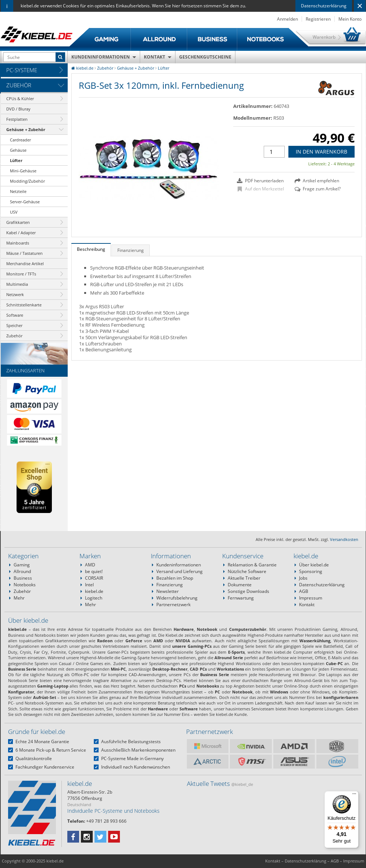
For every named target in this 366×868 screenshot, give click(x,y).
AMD (90, 565)
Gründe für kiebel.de (37, 732)
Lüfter (16, 160)
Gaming (22, 565)
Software (15, 315)
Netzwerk (15, 294)
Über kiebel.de (314, 565)
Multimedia (17, 284)
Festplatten (17, 119)
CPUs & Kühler (20, 99)
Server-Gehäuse (25, 202)
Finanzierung (170, 585)
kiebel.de (94, 591)
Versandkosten (344, 539)
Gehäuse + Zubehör (26, 129)
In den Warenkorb (321, 152)
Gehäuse (18, 150)
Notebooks (25, 585)
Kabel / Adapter (21, 233)
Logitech (94, 598)
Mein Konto (350, 19)
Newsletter (168, 591)
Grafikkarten (18, 222)
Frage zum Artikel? (318, 189)
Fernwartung (241, 598)
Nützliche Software (247, 571)
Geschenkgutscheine (205, 57)
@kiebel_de (242, 784)
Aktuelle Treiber (244, 578)
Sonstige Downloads (248, 591)
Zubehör (19, 85)
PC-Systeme (22, 70)
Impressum (311, 598)
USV (14, 212)
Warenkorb (324, 37)
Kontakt (154, 57)
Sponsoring (311, 571)
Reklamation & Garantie (252, 565)
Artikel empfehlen (317, 181)
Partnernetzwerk (173, 605)
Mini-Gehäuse (23, 171)
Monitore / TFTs (21, 274)
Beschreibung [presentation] (91, 249)
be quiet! (94, 571)
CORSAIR (94, 578)
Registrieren (318, 19)
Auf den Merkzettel (261, 189)
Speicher (14, 325)
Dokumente (240, 585)
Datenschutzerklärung (324, 6)
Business (23, 578)
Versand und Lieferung (180, 571)
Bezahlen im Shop (175, 578)
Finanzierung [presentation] (131, 250)
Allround (22, 571)
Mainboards (18, 243)
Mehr (19, 598)
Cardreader (20, 140)
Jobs (303, 578)
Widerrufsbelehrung (177, 598)
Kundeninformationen (101, 57)
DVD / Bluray (18, 109)
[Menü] (354, 795)
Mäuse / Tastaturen (24, 253)
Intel (89, 585)
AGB (304, 591)
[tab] (91, 250)
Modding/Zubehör (27, 181)
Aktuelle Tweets (220, 783)
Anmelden (287, 19)
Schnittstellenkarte (24, 305)
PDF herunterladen (260, 181)
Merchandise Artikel (25, 263)
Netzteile (18, 191)
